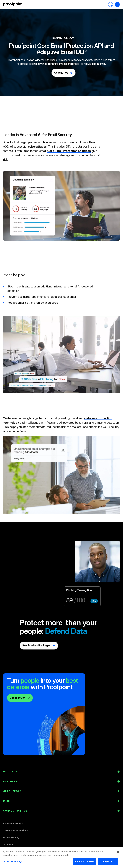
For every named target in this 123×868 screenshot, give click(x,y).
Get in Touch (18, 698)
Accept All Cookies (84, 863)
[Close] (118, 853)
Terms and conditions (16, 830)
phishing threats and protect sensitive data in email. (77, 64)
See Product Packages (31, 645)
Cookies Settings (13, 824)
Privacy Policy (11, 837)
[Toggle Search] (110, 4)
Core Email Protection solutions (69, 145)
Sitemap (8, 844)
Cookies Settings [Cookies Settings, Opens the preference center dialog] (13, 863)
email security (86, 60)
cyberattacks (37, 140)
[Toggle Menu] (117, 4)
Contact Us (61, 73)
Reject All (108, 863)
